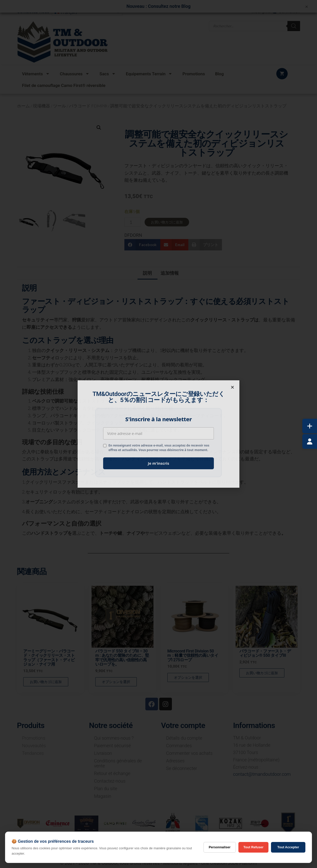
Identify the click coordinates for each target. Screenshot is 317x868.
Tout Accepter (288, 847)
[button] (232, 387)
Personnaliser (220, 847)
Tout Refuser (253, 847)
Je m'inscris (159, 463)
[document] (159, 434)
